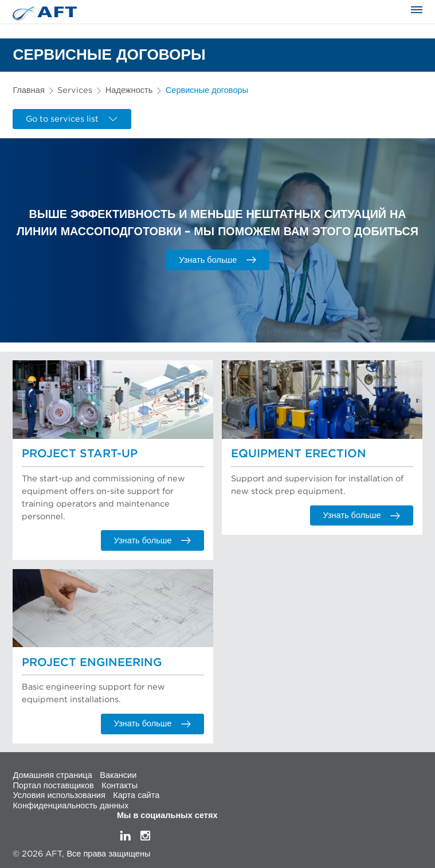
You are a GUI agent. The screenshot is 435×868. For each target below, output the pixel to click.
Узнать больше (217, 260)
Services (75, 90)
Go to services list (72, 119)
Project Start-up (80, 454)
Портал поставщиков (53, 785)
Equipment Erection (299, 454)
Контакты (119, 785)
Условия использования (59, 795)
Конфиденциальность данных (70, 805)
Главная (28, 90)
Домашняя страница (52, 775)
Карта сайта (136, 795)
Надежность (129, 90)
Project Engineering (92, 663)
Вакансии (118, 775)
